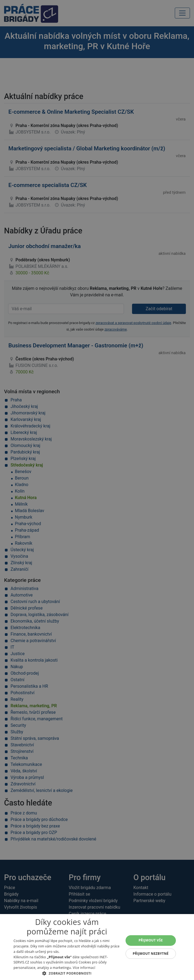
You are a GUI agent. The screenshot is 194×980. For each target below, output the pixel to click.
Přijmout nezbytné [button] (151, 954)
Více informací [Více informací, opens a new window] (84, 968)
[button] (67, 973)
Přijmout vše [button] (151, 940)
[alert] (97, 490)
